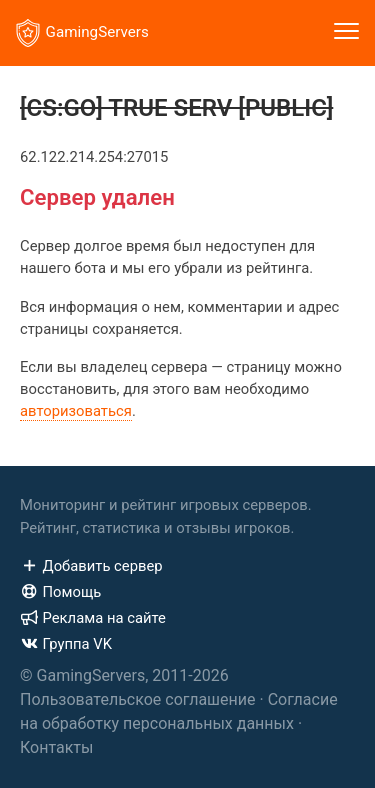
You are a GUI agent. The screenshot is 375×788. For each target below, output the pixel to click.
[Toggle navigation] (346, 33)
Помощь (60, 592)
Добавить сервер (91, 566)
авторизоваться (76, 411)
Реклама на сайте (93, 618)
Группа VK (66, 644)
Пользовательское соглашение (138, 699)
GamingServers (82, 33)
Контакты (56, 747)
